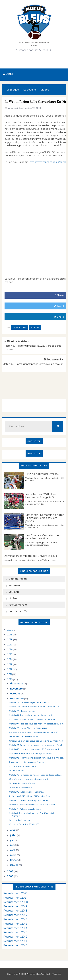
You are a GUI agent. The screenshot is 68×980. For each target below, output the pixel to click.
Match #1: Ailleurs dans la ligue (25, 809)
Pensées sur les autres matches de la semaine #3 (34, 732)
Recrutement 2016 (15, 919)
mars (13, 855)
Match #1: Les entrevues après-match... (29, 800)
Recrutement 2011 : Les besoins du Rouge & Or (40, 496)
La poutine (19, 327)
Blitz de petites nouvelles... (42, 474)
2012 (10, 669)
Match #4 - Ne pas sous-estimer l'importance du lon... (37, 724)
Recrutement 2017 (15, 915)
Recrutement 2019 (15, 906)
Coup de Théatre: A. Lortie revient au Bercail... (33, 719)
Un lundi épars (17, 770)
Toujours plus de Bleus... (21, 788)
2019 (10, 635)
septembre (17, 698)
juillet (14, 835)
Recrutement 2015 (15, 924)
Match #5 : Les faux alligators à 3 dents (29, 702)
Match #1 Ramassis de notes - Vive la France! (32, 805)
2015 (10, 654)
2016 (10, 649)
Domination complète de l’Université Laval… (31, 556)
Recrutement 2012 (15, 937)
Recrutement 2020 (16, 902)
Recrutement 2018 (15, 911)
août (13, 830)
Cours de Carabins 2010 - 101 (24, 824)
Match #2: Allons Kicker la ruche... (26, 792)
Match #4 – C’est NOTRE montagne (28, 728)
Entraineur (15, 585)
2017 (10, 645)
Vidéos (35, 327)
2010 (10, 679)
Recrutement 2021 (15, 898)
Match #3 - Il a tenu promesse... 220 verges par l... (35, 749)
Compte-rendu (18, 579)
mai (13, 845)
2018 (10, 639)
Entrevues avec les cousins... (23, 766)
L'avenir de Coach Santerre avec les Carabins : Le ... (35, 707)
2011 (10, 674)
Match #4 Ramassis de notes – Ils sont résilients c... (35, 715)
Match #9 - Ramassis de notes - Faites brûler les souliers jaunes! (45, 518)
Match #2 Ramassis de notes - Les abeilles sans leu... (36, 775)
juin (12, 840)
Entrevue (14, 592)
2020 (10, 630)
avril (13, 850)
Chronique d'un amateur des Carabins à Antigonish (36, 741)
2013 (10, 664)
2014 (10, 659)
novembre (17, 689)
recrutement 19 (18, 611)
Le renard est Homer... (20, 820)
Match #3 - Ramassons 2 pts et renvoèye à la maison (33, 364)
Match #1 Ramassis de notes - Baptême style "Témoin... (32, 814)
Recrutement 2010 (15, 945)
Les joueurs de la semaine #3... (24, 736)
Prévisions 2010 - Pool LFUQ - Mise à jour (30, 796)
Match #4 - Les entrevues (22, 711)
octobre (15, 694)
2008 (11, 876)
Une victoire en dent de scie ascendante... (30, 779)
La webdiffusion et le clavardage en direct (30, 754)
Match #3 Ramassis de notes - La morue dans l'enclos (37, 745)
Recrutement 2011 (15, 941)
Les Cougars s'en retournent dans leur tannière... (43, 537)
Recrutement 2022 (15, 893)
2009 (11, 871)
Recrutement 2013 (15, 932)
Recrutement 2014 (15, 928)
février (14, 860)
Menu (8, 74)
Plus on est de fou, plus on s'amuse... (28, 762)
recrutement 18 (18, 605)
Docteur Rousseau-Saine (22, 783)
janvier (14, 865)
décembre (17, 684)
